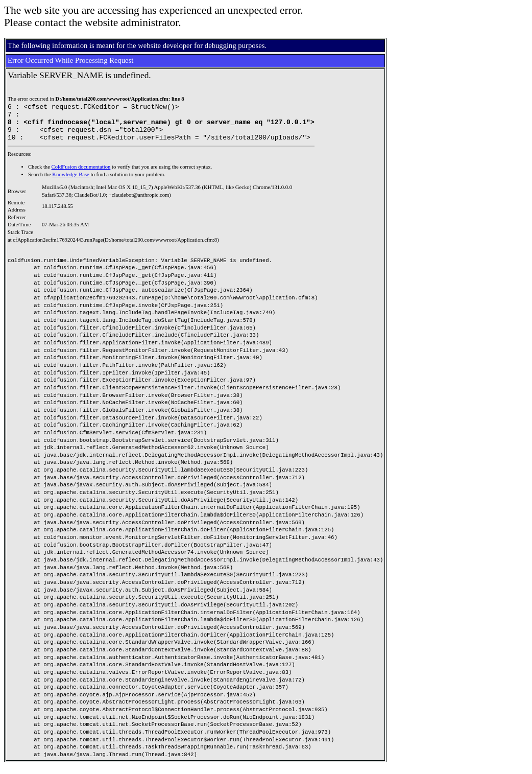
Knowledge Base (71, 182)
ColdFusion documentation (81, 174)
